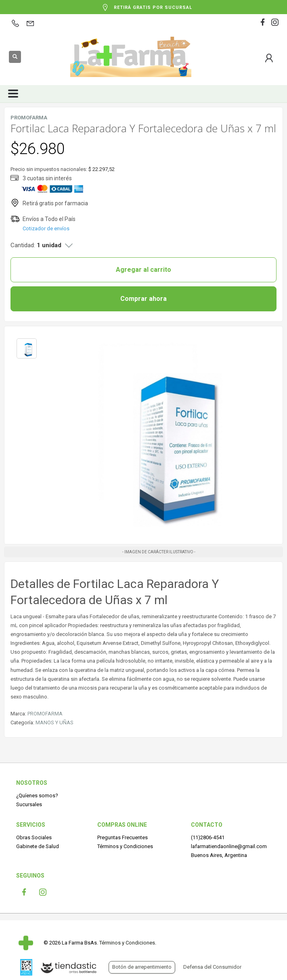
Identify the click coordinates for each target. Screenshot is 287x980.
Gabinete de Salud (38, 846)
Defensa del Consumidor (212, 967)
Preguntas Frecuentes (123, 837)
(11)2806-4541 (208, 837)
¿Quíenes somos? (37, 795)
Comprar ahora (143, 299)
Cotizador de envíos (46, 228)
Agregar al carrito (143, 270)
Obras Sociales (34, 837)
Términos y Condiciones (125, 846)
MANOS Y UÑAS (54, 722)
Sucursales (29, 804)
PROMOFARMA (45, 714)
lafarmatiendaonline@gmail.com (229, 846)
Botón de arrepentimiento (142, 967)
